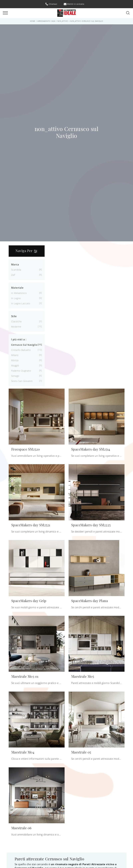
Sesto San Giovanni (22, 381)
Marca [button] (15, 264)
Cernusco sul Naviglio (24, 345)
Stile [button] (14, 316)
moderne (16, 327)
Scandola (16, 270)
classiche (16, 321)
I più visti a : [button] (19, 339)
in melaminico (19, 293)
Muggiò (15, 365)
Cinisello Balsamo (21, 350)
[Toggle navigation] (5, 13)
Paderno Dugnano (21, 371)
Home (33, 21)
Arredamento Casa (46, 21)
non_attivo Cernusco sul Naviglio (87, 21)
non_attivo (63, 21)
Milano (15, 355)
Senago (15, 376)
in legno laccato (21, 303)
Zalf (13, 275)
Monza (15, 360)
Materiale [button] (17, 288)
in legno (16, 298)
